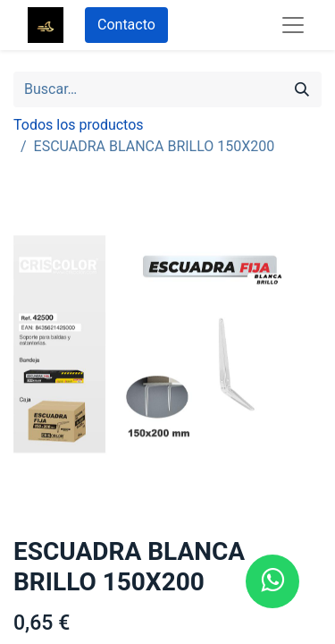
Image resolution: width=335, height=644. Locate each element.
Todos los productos (79, 125)
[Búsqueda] (302, 89)
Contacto (126, 25)
